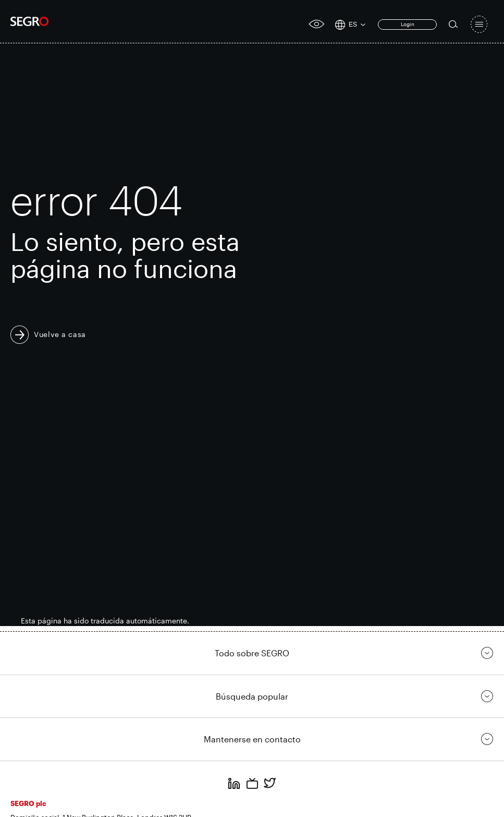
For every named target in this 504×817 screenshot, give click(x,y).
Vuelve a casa (60, 334)
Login (408, 24)
